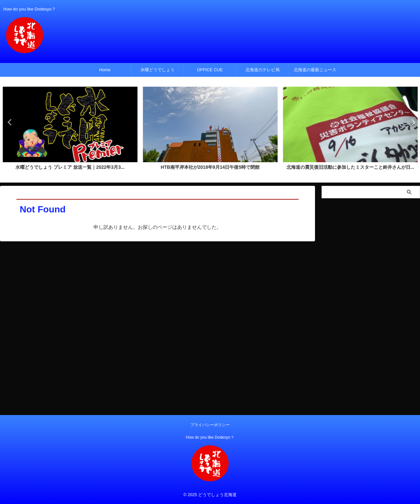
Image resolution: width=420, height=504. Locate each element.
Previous (9, 122)
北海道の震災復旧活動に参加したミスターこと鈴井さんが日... (350, 167)
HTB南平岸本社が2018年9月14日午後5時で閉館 (210, 167)
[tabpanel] (70, 131)
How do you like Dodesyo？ (210, 437)
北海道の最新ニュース (315, 70)
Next (411, 122)
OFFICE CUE (210, 70)
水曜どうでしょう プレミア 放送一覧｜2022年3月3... (70, 167)
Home (105, 70)
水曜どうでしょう (157, 70)
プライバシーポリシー (210, 425)
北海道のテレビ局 (262, 70)
